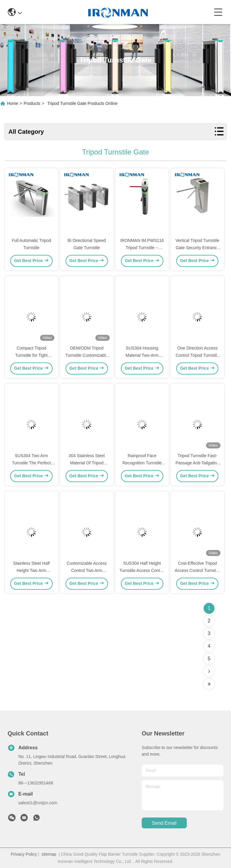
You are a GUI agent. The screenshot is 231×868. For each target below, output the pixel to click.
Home (12, 103)
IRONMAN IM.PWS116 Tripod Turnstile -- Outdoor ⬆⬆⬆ (142, 248)
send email (164, 823)
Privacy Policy (24, 854)
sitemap (49, 854)
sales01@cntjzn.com (38, 803)
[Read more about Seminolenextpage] (209, 671)
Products (32, 103)
